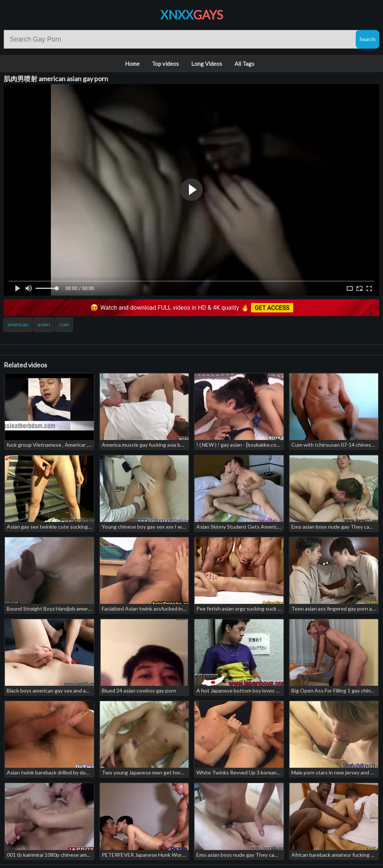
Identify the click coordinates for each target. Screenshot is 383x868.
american (18, 324)
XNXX (192, 15)
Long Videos (207, 64)
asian (44, 324)
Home (132, 64)
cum (64, 324)
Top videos (165, 64)
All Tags (244, 64)
